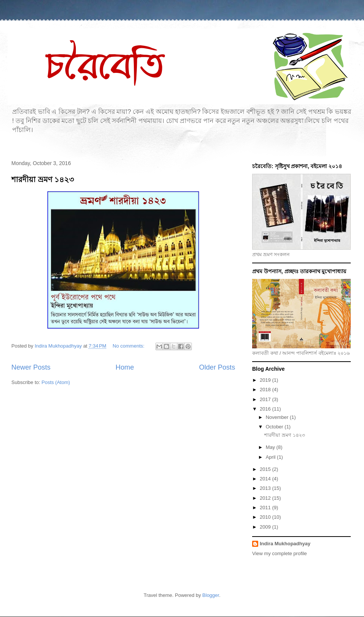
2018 (266, 390)
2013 (266, 488)
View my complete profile (279, 553)
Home (125, 367)
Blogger (211, 595)
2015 (266, 469)
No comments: (129, 346)
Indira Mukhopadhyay (285, 544)
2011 (266, 508)
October (275, 427)
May (271, 447)
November (278, 417)
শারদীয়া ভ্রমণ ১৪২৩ (43, 179)
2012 (266, 498)
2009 (266, 527)
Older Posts (217, 367)
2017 (266, 399)
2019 (266, 380)
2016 (266, 409)
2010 (266, 517)
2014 (266, 479)
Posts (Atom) (56, 382)
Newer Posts (31, 367)
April (271, 457)
